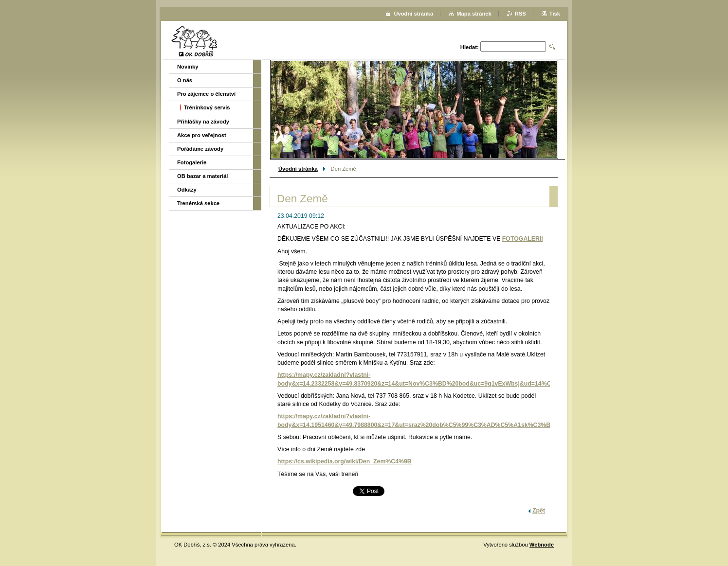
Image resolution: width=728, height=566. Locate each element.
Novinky (188, 67)
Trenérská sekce (198, 203)
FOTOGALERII (523, 239)
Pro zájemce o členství (206, 94)
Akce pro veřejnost (202, 135)
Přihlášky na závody (203, 122)
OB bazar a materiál (202, 176)
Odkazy (187, 190)
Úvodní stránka (298, 169)
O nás (185, 80)
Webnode (542, 545)
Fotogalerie (192, 162)
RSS (520, 14)
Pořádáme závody (200, 149)
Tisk (555, 14)
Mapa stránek (474, 14)
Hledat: (470, 47)
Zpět (539, 511)
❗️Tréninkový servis (204, 107)
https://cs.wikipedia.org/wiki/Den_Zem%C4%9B (345, 461)
